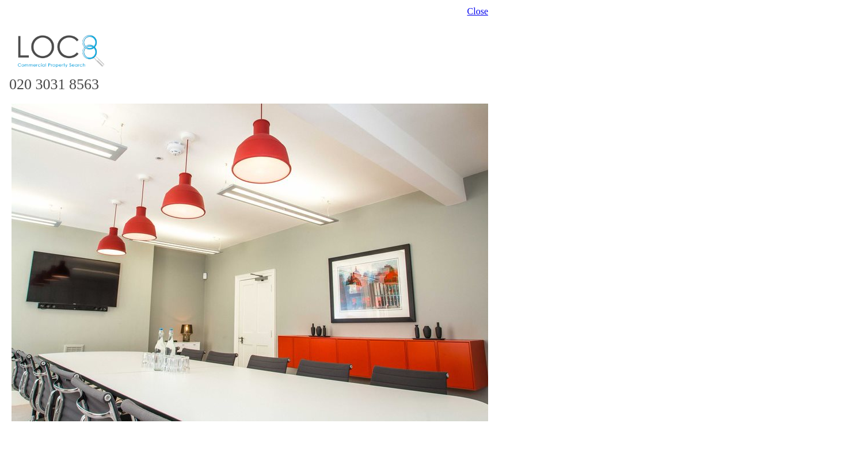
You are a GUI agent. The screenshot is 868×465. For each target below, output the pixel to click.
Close (478, 11)
